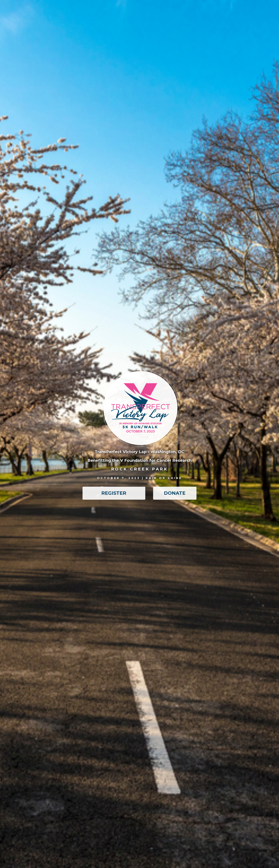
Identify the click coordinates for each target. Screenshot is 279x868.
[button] (114, 493)
